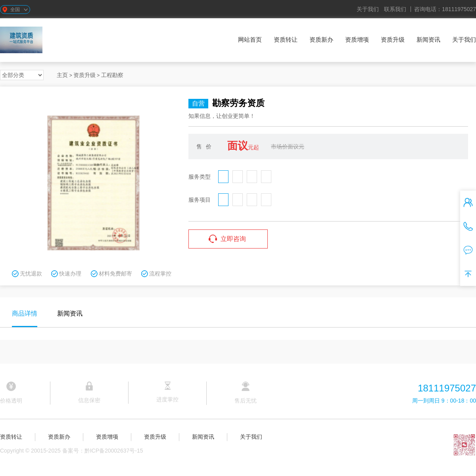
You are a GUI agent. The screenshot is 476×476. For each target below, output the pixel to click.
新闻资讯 (428, 40)
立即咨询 (233, 239)
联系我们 (395, 9)
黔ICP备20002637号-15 (114, 451)
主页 (62, 75)
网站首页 (250, 40)
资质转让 (286, 40)
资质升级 (393, 40)
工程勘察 (112, 75)
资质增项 (357, 40)
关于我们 (368, 9)
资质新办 (321, 40)
